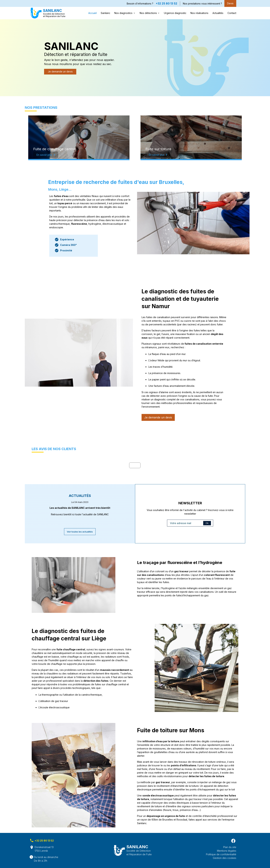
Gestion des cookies (225, 858)
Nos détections (148, 13)
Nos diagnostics (123, 13)
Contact (232, 13)
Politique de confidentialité (221, 854)
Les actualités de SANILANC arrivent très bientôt (80, 508)
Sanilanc (105, 13)
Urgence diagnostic (175, 13)
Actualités (218, 13)
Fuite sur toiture (158, 149)
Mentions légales (227, 851)
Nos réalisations (199, 13)
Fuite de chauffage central (55, 149)
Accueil (92, 13)
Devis (230, 3)
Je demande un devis (60, 71)
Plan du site (230, 847)
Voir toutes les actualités (80, 532)
